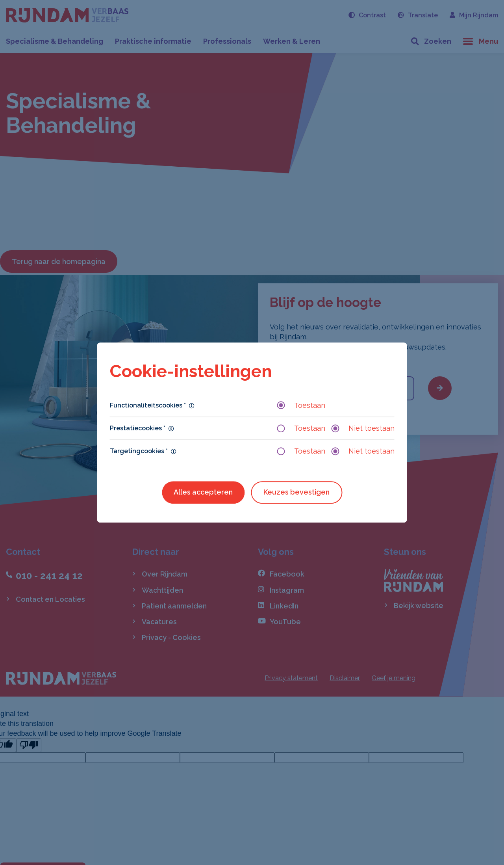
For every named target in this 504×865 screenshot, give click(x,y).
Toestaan (301, 405)
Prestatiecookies (138, 428)
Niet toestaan (363, 428)
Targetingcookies (139, 451)
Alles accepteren (203, 492)
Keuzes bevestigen (296, 492)
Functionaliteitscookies (148, 405)
